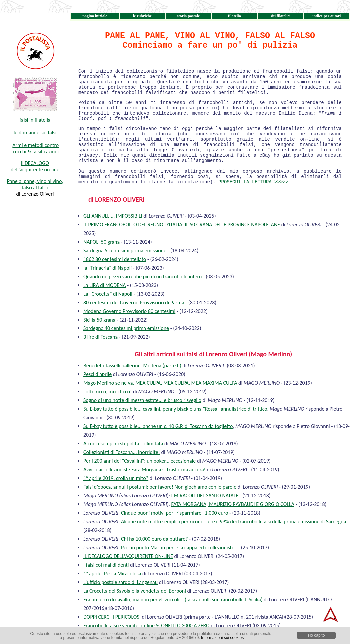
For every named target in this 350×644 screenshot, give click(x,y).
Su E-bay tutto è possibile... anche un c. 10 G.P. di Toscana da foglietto (158, 426)
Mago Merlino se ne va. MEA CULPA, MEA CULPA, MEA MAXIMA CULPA (160, 383)
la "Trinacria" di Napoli (107, 268)
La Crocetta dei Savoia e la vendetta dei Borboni (135, 591)
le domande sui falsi (35, 132)
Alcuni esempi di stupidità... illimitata (123, 444)
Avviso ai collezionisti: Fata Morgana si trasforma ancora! (144, 470)
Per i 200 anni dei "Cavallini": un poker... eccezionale (139, 461)
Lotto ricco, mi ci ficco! (107, 392)
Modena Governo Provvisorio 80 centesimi (129, 311)
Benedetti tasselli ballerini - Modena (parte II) (132, 366)
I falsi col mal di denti (106, 565)
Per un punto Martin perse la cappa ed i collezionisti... (179, 548)
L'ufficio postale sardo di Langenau (120, 582)
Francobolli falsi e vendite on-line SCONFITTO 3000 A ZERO (146, 626)
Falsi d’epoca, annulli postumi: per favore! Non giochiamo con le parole (160, 487)
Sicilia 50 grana (99, 320)
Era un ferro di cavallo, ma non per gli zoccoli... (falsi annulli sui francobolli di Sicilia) (173, 600)
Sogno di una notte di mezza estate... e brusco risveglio (142, 400)
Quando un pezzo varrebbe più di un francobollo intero (142, 276)
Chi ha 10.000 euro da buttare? (154, 539)
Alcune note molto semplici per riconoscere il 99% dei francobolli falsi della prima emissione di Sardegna (233, 522)
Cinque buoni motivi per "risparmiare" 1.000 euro (174, 513)
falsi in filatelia (35, 120)
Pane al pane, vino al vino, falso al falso (35, 184)
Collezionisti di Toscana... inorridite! (122, 452)
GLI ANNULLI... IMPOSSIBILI (113, 216)
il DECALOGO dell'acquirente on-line (35, 166)
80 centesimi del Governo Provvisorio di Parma (134, 302)
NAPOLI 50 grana (101, 242)
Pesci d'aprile (97, 374)
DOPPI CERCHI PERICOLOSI (112, 617)
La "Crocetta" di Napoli (108, 294)
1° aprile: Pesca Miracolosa (112, 574)
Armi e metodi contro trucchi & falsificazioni (35, 148)
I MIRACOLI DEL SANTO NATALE (205, 496)
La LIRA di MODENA (105, 285)
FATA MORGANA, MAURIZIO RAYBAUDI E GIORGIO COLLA (233, 504)
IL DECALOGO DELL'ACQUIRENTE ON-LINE (128, 556)
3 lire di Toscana (100, 337)
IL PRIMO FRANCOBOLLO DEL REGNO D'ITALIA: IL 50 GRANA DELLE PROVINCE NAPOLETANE (182, 224)
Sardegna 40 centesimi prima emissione (126, 328)
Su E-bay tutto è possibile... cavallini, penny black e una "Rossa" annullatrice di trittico (175, 409)
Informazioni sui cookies (222, 638)
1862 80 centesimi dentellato (115, 259)
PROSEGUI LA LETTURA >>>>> (253, 182)
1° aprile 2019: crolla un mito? (116, 478)
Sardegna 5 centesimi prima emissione (125, 250)
